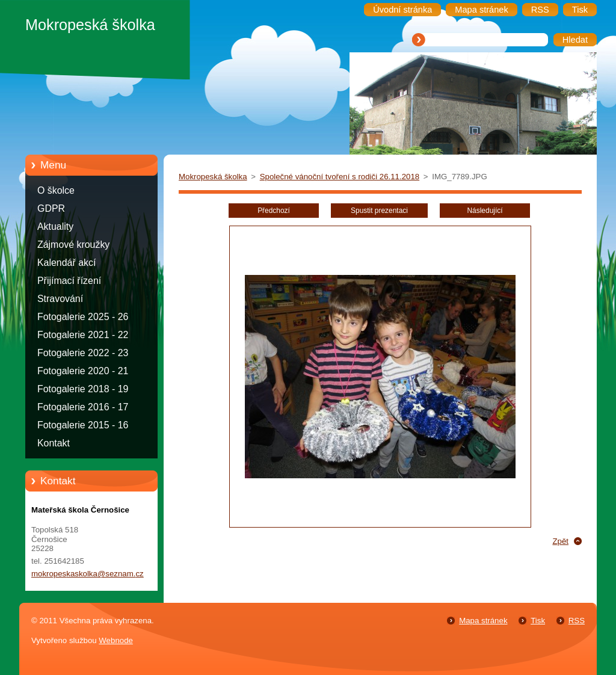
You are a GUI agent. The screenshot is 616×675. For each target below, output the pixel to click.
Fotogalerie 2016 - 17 (83, 407)
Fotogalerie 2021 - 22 (83, 335)
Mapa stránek (483, 621)
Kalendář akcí (66, 263)
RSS (577, 621)
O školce (56, 190)
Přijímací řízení (69, 281)
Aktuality (55, 227)
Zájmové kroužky (73, 245)
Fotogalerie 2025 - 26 (83, 317)
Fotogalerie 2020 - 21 (83, 371)
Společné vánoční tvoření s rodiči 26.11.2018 (340, 177)
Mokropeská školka (213, 177)
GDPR (51, 208)
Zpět (560, 541)
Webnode (116, 640)
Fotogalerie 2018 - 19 (83, 389)
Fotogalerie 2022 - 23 (83, 353)
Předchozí (274, 211)
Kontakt (54, 443)
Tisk (538, 621)
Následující (485, 211)
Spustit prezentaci (379, 211)
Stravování (60, 299)
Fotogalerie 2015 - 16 (83, 425)
